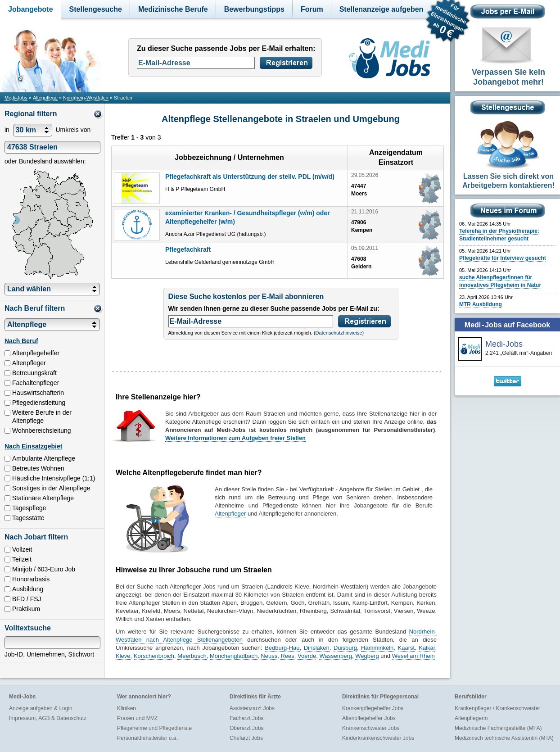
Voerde (307, 656)
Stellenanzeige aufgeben (382, 9)
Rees (287, 656)
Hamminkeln (377, 648)
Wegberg (367, 656)
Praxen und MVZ (137, 718)
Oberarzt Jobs (246, 728)
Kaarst (406, 648)
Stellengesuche (96, 9)
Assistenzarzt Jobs (252, 708)
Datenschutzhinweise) (340, 333)
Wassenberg (336, 656)
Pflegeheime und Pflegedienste (154, 728)
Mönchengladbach (234, 656)
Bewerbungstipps (254, 9)
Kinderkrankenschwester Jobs (378, 738)
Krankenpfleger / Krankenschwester (497, 708)
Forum (312, 9)
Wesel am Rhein (413, 656)
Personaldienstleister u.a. (147, 738)
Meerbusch (192, 656)
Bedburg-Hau (282, 648)
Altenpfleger (230, 514)
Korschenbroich (154, 656)
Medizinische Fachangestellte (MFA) (498, 728)
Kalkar (427, 648)
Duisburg (345, 648)
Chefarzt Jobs (246, 738)
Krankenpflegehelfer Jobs (373, 708)
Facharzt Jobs (246, 718)
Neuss (269, 656)
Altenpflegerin (471, 718)
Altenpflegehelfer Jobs (369, 718)
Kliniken (126, 708)
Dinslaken (317, 648)
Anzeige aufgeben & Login (41, 708)
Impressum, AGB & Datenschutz (48, 718)
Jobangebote (31, 9)
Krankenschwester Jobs (371, 728)
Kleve (123, 656)
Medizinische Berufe (173, 9)
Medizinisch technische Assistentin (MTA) (504, 738)
